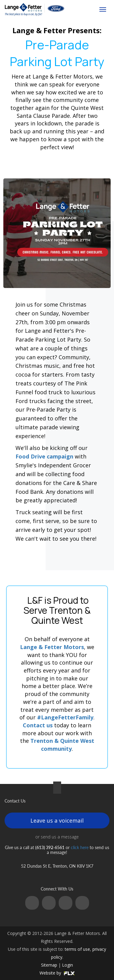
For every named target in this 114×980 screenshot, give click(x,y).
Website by (57, 973)
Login (67, 965)
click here (80, 847)
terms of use (77, 949)
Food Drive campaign (44, 456)
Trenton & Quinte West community (62, 745)
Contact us (38, 725)
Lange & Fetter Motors (52, 647)
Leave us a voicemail (57, 820)
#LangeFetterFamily (65, 717)
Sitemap (49, 965)
